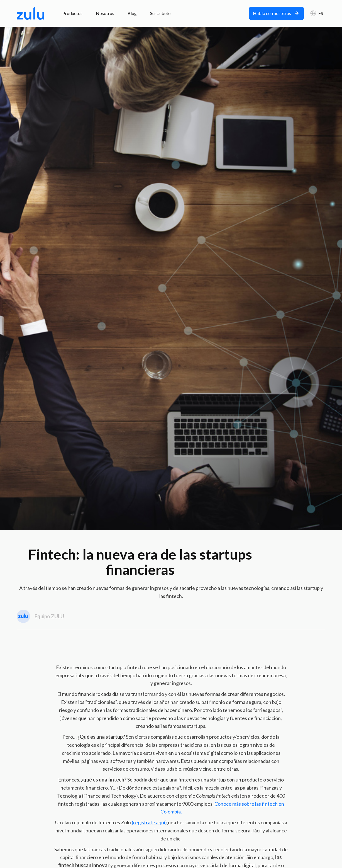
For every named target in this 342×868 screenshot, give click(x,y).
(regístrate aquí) (149, 822)
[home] (31, 13)
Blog (132, 13)
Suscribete (160, 13)
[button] (317, 13)
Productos (72, 13)
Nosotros (105, 13)
